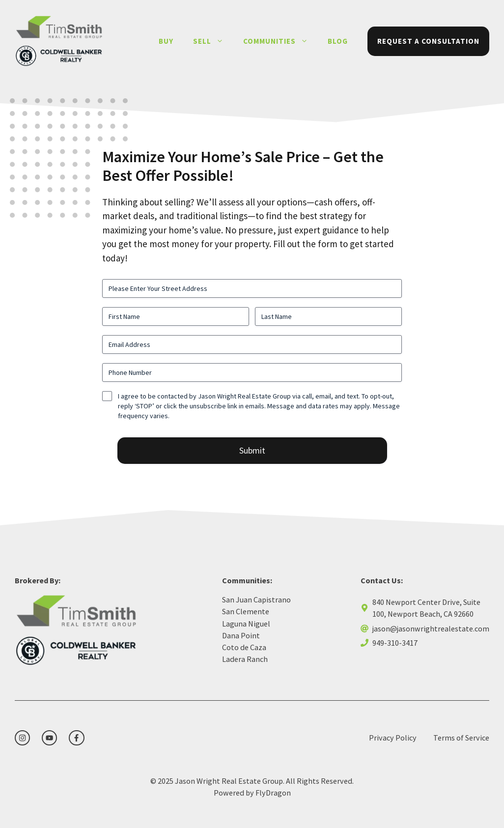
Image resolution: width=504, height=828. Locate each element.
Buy (166, 41)
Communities (280, 41)
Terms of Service (461, 738)
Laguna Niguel (246, 624)
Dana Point (241, 635)
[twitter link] (49, 738)
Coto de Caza (244, 647)
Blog (338, 41)
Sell (213, 41)
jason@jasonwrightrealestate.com (431, 628)
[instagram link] (22, 738)
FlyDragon (273, 793)
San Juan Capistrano (256, 600)
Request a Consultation (428, 41)
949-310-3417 (395, 643)
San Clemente (246, 611)
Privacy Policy (393, 738)
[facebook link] (76, 738)
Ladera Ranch (245, 659)
